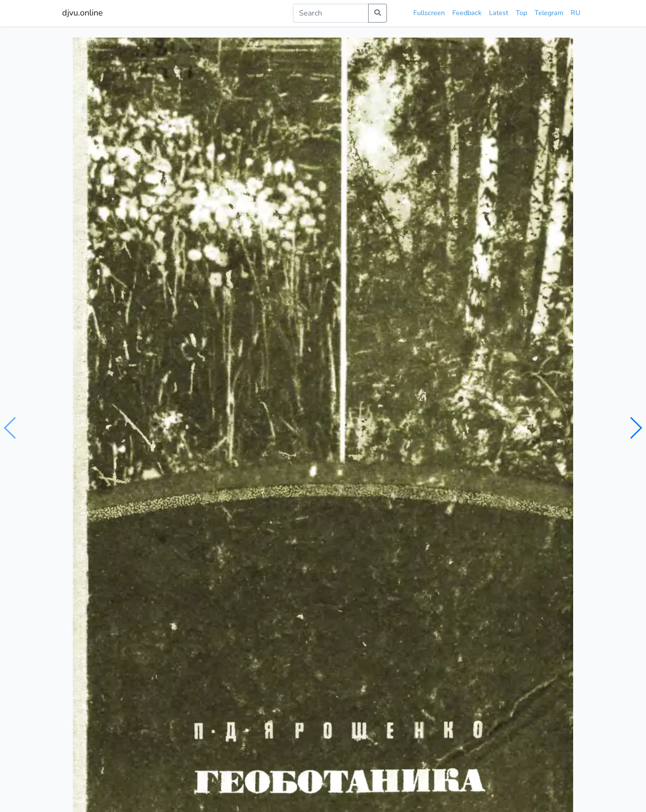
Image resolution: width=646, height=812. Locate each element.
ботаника (175, 441)
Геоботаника (479, 601)
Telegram (549, 13)
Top (521, 13)
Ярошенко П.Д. (120, 422)
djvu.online (83, 13)
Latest (499, 13)
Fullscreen (429, 13)
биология (106, 441)
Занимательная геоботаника (117, 601)
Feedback (467, 13)
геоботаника (215, 441)
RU (575, 13)
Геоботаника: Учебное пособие (379, 595)
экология (141, 441)
